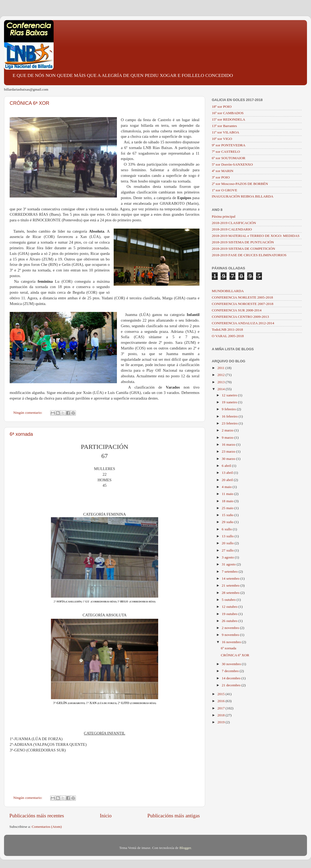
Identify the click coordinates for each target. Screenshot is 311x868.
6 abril (227, 466)
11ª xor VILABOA (225, 132)
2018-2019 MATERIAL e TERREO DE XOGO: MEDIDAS (256, 236)
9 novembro (231, 635)
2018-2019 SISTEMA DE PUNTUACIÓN (243, 242)
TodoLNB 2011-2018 (227, 329)
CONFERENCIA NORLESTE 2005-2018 (242, 297)
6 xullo (227, 529)
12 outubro (230, 607)
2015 (221, 694)
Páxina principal (224, 216)
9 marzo (228, 437)
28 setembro (231, 593)
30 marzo (229, 459)
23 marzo (229, 451)
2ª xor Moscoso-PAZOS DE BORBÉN (240, 184)
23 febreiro (230, 423)
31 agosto (229, 564)
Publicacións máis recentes (37, 816)
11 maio (228, 494)
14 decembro (232, 678)
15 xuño (228, 515)
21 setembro (231, 585)
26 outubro (230, 621)
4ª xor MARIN (223, 171)
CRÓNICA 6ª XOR (29, 103)
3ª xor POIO (221, 177)
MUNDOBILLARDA (228, 291)
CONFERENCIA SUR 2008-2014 (237, 310)
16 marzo (229, 444)
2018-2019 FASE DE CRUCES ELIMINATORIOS (249, 255)
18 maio (228, 501)
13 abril (228, 473)
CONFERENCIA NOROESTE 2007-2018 (243, 304)
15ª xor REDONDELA (228, 119)
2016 (221, 701)
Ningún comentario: (28, 413)
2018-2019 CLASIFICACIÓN (234, 223)
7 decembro (231, 671)
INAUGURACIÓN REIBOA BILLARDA (243, 196)
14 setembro (231, 578)
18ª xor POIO (222, 107)
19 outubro (230, 614)
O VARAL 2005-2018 (228, 336)
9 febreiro (229, 409)
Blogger (185, 848)
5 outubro (229, 600)
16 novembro (232, 642)
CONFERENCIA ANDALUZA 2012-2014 (243, 323)
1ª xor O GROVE (225, 190)
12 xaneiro (230, 395)
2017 (221, 708)
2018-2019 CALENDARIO (232, 229)
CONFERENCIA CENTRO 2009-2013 (240, 317)
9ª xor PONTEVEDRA (229, 145)
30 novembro (232, 664)
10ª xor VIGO (222, 139)
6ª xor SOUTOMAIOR (229, 158)
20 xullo (228, 543)
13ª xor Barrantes (224, 126)
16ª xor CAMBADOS (228, 113)
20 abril (228, 480)
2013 (221, 382)
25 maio (228, 508)
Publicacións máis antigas (174, 816)
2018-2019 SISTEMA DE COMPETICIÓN (243, 249)
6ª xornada (21, 434)
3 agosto (228, 557)
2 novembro (231, 628)
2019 (221, 722)
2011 (221, 368)
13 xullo (228, 536)
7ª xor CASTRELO (226, 152)
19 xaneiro (230, 402)
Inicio (106, 816)
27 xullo (228, 550)
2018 (221, 715)
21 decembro (232, 685)
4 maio (227, 487)
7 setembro (230, 571)
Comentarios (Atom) (47, 827)
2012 (221, 375)
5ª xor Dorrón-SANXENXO (232, 164)
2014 (221, 389)
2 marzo (228, 430)
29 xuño (228, 522)
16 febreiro (230, 416)
